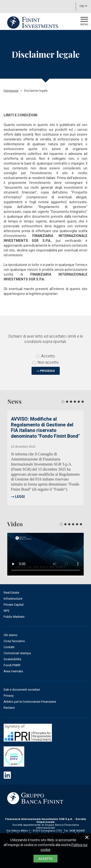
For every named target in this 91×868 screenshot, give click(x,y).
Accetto (46, 356)
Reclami (9, 708)
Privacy (9, 696)
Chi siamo (11, 635)
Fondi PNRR (12, 665)
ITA (83, 6)
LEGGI (20, 497)
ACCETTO (45, 859)
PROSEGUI (47, 371)
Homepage (11, 91)
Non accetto (46, 362)
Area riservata (13, 671)
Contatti (9, 647)
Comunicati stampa (17, 653)
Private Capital (14, 605)
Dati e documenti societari (22, 690)
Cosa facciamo (14, 641)
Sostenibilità (12, 659)
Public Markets (14, 617)
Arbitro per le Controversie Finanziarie (30, 702)
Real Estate (11, 593)
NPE (7, 611)
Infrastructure (13, 599)
